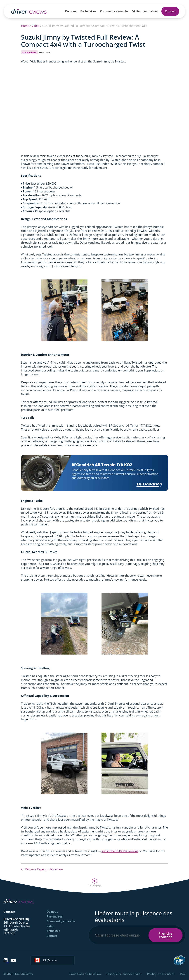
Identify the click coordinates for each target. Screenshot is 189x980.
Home (25, 26)
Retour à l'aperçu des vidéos (42, 869)
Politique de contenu (161, 974)
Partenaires (88, 11)
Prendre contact (165, 935)
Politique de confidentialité (124, 974)
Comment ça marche (114, 11)
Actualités (151, 11)
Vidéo (136, 11)
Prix (183, 974)
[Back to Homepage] (29, 11)
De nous (71, 11)
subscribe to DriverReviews (120, 851)
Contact (170, 11)
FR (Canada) (46, 960)
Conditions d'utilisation (85, 974)
